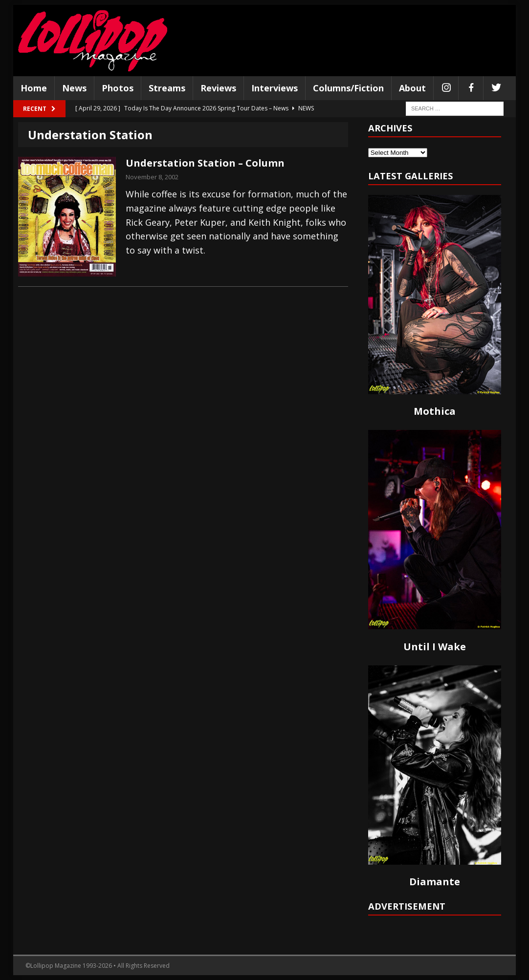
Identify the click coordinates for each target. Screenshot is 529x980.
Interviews (275, 88)
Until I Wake (435, 647)
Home (34, 88)
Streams (167, 88)
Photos (118, 88)
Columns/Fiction (348, 88)
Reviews (218, 88)
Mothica (435, 411)
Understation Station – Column (205, 163)
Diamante (435, 882)
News (74, 88)
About (412, 88)
